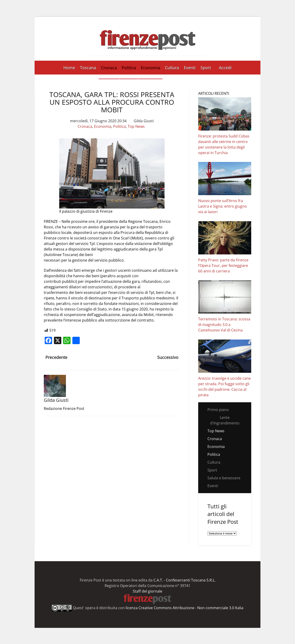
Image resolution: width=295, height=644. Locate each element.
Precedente (56, 357)
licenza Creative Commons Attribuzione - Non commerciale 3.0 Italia (184, 608)
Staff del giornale (147, 591)
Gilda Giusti (144, 121)
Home (69, 68)
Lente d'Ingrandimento (225, 420)
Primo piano (218, 410)
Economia (150, 68)
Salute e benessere (224, 478)
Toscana (88, 68)
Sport (206, 68)
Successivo (168, 357)
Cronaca (109, 68)
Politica (129, 68)
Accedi (225, 68)
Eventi (190, 68)
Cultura (172, 68)
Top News (136, 126)
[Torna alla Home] (147, 39)
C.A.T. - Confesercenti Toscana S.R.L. (184, 580)
